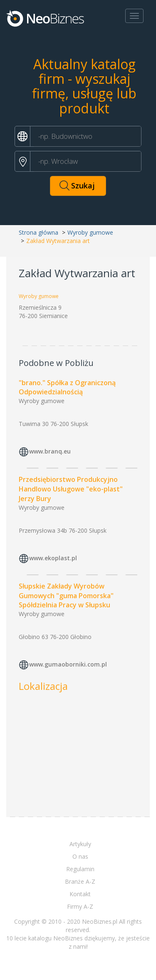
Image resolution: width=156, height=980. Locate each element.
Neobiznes (46, 18)
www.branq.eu (50, 451)
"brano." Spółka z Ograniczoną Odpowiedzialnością (67, 387)
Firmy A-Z (80, 906)
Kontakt (80, 894)
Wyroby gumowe (90, 232)
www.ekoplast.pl (53, 558)
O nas (80, 856)
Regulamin (80, 869)
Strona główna (38, 232)
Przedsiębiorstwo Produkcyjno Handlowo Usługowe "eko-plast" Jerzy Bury (71, 489)
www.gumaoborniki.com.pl (68, 665)
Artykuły (80, 844)
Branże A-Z (80, 881)
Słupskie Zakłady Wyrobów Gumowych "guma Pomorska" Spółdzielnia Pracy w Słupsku (66, 596)
